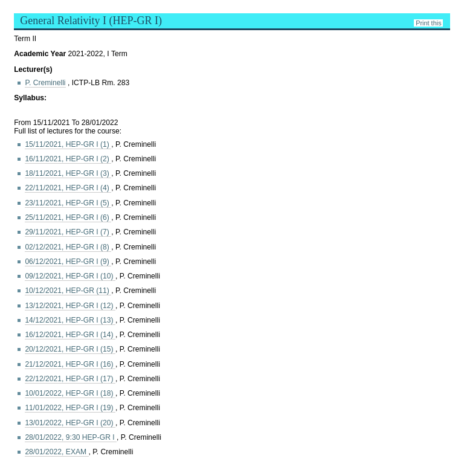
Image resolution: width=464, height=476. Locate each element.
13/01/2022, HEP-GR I (70, 423)
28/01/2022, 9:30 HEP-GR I (71, 437)
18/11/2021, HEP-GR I (68, 173)
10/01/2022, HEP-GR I (70, 393)
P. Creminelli (45, 83)
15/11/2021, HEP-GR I (68, 144)
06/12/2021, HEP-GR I (68, 262)
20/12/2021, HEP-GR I (70, 349)
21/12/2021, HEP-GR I (70, 364)
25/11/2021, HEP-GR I (68, 217)
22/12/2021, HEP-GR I (70, 379)
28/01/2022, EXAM (56, 452)
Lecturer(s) (33, 69)
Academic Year (41, 54)
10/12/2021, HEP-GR (68, 291)
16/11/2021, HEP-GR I (68, 159)
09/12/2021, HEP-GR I (70, 276)
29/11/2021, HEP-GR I (68, 232)
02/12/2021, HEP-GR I (68, 247)
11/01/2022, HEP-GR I (70, 408)
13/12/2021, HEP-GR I (70, 306)
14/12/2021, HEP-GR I (70, 320)
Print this (428, 23)
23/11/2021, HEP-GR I (68, 203)
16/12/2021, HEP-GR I (70, 335)
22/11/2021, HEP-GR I (68, 188)
